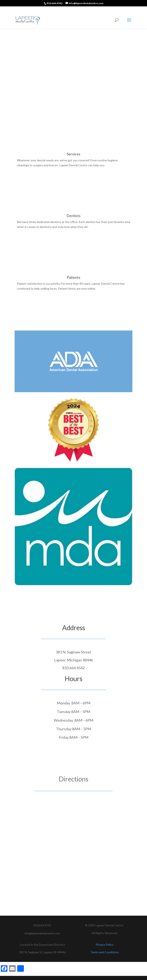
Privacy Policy (104, 945)
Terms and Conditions (105, 952)
